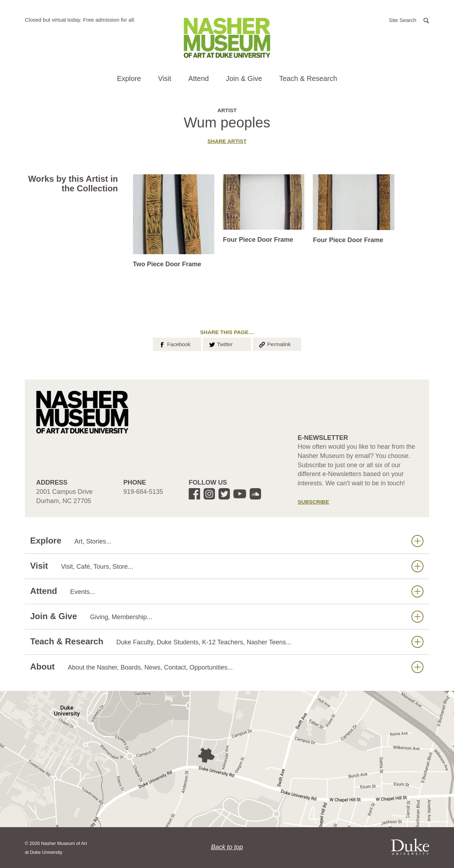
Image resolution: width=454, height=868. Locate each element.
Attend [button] (199, 78)
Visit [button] (164, 78)
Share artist (227, 141)
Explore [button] (129, 78)
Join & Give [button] (244, 78)
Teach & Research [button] (308, 78)
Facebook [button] (174, 344)
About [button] (227, 667)
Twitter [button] (220, 344)
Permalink (275, 344)
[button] (409, 20)
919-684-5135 (143, 492)
